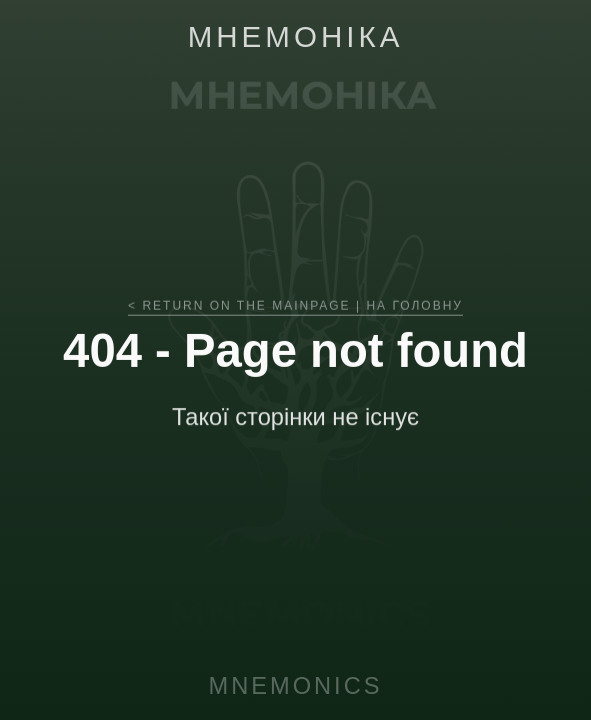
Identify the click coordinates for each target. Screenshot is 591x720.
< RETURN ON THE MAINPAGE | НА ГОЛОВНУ (295, 310)
